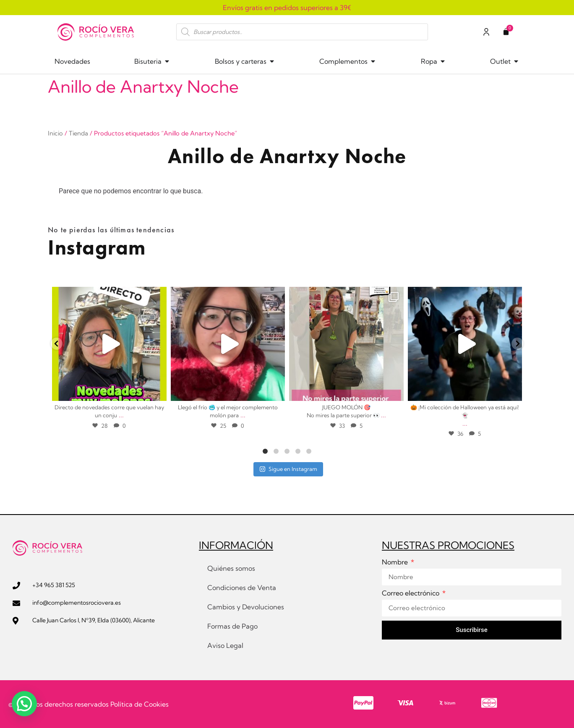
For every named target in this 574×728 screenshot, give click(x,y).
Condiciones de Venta (242, 588)
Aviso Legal (225, 645)
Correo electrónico (411, 593)
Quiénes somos (231, 568)
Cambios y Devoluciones (246, 607)
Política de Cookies (140, 704)
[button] (24, 704)
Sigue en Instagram (288, 469)
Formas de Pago (232, 626)
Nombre (396, 562)
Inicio (55, 133)
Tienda (78, 133)
